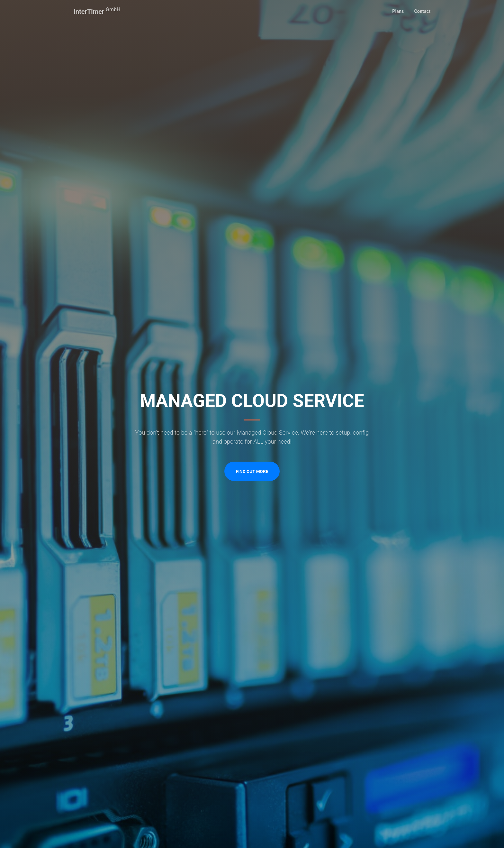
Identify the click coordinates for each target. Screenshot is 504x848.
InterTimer (97, 11)
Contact (422, 11)
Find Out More (252, 471)
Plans (398, 11)
